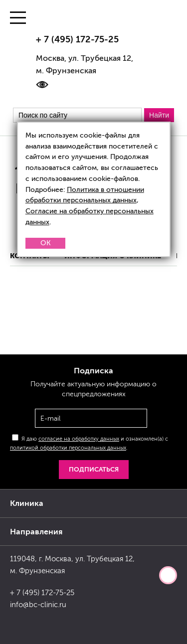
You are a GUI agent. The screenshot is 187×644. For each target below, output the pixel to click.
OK (46, 243)
